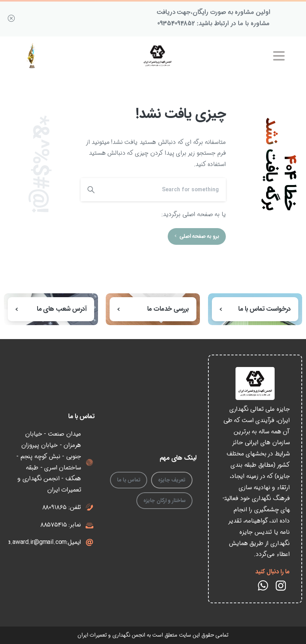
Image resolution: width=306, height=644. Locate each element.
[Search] (164, 190)
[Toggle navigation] (279, 56)
